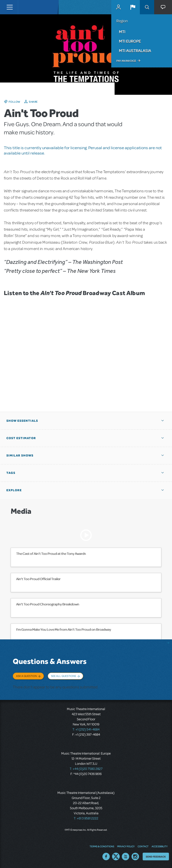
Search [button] (147, 7)
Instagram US (135, 857)
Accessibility (159, 846)
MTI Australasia (135, 51)
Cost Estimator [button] (21, 438)
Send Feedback (156, 857)
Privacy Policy (126, 846)
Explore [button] (14, 490)
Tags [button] (11, 473)
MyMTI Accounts (118, 7)
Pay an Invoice (126, 61)
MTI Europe (130, 41)
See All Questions (64, 676)
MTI (122, 32)
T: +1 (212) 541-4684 (86, 730)
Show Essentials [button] (22, 421)
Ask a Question (26, 676)
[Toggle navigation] (10, 7)
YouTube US (126, 857)
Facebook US (106, 857)
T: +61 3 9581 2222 (86, 818)
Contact (143, 846)
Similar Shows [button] (20, 455)
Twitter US (116, 857)
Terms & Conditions (102, 846)
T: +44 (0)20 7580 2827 (86, 769)
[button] (133, 7)
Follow (15, 102)
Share (33, 102)
